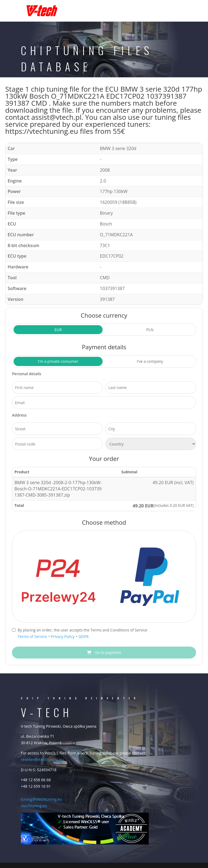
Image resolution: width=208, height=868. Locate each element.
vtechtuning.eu (34, 806)
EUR (58, 330)
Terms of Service (33, 636)
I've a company (150, 361)
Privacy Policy (63, 636)
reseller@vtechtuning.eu (42, 759)
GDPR (83, 636)
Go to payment (104, 652)
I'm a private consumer (58, 361)
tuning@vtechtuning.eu (41, 799)
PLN (150, 330)
